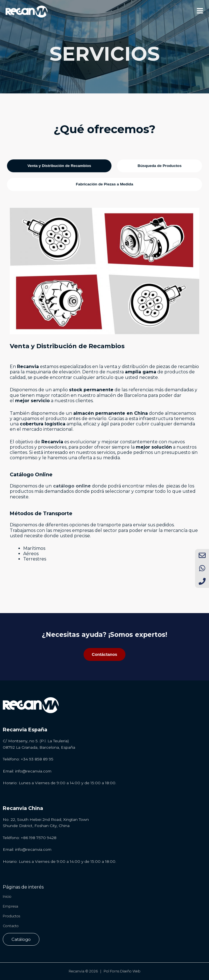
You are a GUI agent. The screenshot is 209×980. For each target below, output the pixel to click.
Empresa (10, 906)
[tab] (59, 166)
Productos (11, 916)
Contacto (11, 926)
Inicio (7, 897)
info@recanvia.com (33, 771)
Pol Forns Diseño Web (122, 971)
